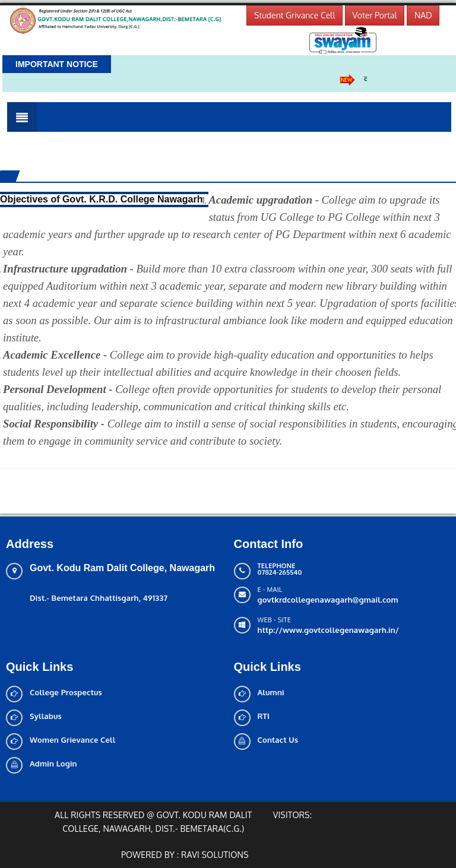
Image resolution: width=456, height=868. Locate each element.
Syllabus (46, 716)
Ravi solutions (215, 855)
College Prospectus (66, 692)
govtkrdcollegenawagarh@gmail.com (328, 600)
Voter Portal (375, 15)
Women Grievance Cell (72, 740)
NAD (423, 15)
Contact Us (278, 740)
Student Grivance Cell (294, 15)
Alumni (271, 692)
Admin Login (53, 764)
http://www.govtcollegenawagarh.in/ (329, 630)
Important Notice (57, 64)
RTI (264, 716)
